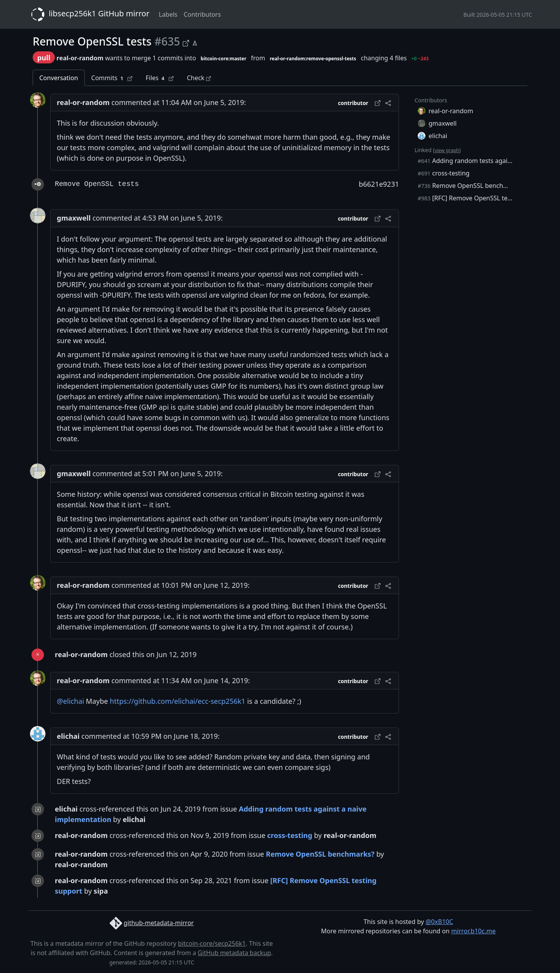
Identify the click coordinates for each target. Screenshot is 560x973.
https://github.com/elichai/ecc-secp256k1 (178, 701)
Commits (112, 78)
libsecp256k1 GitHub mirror (89, 14)
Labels (168, 14)
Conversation (59, 78)
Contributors (202, 14)
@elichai (70, 701)
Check (199, 78)
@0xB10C (439, 922)
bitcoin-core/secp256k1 (212, 943)
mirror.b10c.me (473, 931)
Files (159, 78)
